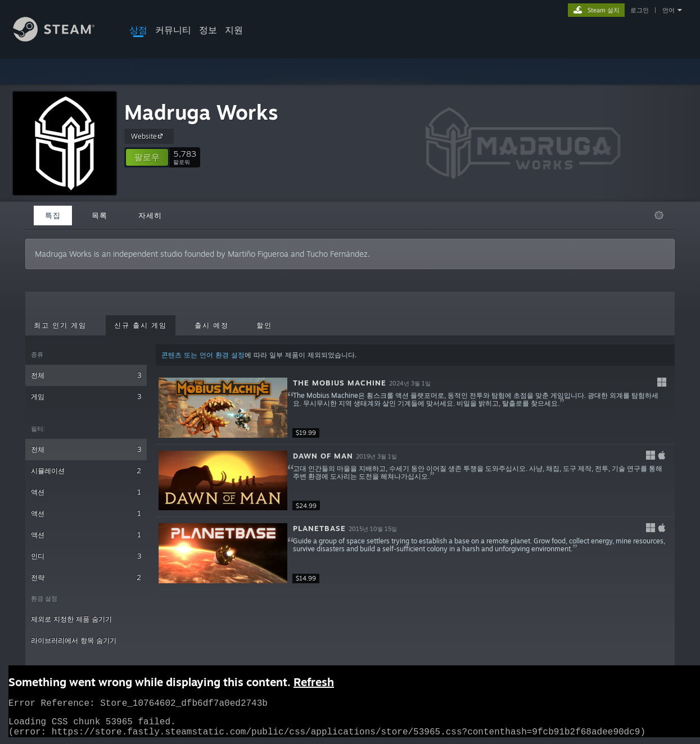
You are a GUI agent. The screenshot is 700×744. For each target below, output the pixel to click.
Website (148, 136)
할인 (264, 325)
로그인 (640, 10)
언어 (669, 10)
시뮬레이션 (86, 471)
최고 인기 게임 (60, 325)
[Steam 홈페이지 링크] (62, 38)
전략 (86, 577)
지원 (234, 30)
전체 (86, 375)
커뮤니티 (173, 30)
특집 (53, 215)
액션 (86, 492)
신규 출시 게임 (141, 325)
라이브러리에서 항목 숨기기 (74, 640)
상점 (138, 30)
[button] (147, 157)
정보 (208, 30)
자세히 (150, 215)
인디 (86, 556)
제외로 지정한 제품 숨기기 (71, 619)
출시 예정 (212, 325)
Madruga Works (201, 112)
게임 (86, 396)
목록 (100, 215)
